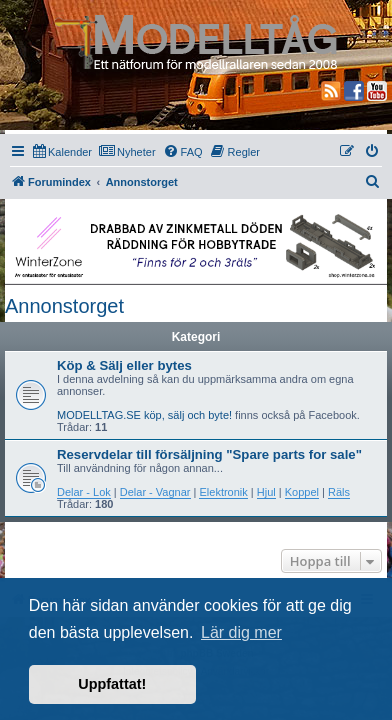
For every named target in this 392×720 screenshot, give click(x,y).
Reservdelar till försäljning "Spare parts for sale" (209, 454)
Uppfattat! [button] (112, 684)
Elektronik (223, 492)
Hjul (266, 492)
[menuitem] (62, 152)
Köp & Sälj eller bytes (124, 365)
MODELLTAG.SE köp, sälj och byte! (144, 415)
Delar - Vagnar (155, 492)
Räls (339, 492)
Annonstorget (64, 306)
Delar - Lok (84, 492)
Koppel (302, 492)
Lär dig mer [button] (241, 632)
